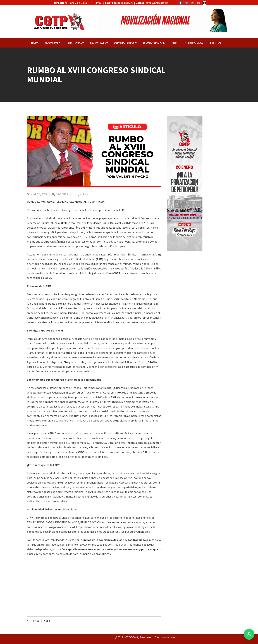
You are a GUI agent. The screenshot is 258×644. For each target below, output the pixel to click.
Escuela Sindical (154, 43)
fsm (76, 194)
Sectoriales (98, 43)
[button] (249, 634)
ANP (174, 43)
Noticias (85, 194)
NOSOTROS (52, 43)
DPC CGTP (62, 194)
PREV (33, 621)
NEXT (49, 621)
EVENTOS (216, 43)
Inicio (34, 43)
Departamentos (124, 43)
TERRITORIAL (74, 43)
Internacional (193, 43)
